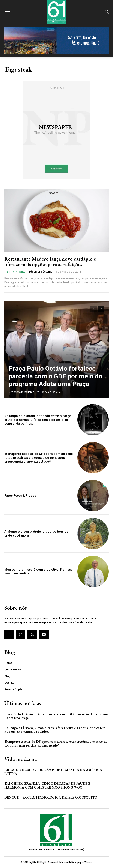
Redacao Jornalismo (21, 392)
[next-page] (101, 309)
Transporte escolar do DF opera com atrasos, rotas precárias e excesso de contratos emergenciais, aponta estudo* (39, 458)
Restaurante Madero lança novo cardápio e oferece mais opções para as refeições (50, 262)
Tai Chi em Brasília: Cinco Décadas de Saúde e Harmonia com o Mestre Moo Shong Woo (47, 785)
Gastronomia (15, 272)
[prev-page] (94, 309)
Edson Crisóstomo (41, 272)
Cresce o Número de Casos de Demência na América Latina (53, 772)
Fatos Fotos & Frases (20, 496)
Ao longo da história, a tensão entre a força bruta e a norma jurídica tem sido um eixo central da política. (38, 420)
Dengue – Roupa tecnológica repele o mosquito (51, 797)
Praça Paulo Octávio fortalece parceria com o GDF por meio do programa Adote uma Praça (55, 376)
